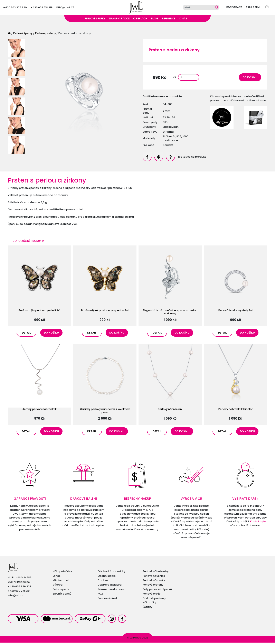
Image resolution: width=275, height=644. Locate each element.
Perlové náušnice (154, 577)
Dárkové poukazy (154, 600)
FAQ (100, 595)
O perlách (140, 20)
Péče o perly (61, 591)
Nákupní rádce (119, 20)
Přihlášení (253, 8)
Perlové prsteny (45, 35)
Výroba (58, 586)
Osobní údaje (107, 577)
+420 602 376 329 (15, 8)
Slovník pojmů (62, 595)
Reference (169, 20)
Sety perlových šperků (157, 591)
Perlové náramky (154, 582)
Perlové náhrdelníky (156, 573)
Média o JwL (61, 582)
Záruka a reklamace (111, 591)
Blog (155, 20)
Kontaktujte (258, 523)
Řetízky (147, 608)
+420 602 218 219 (42, 8)
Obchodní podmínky (111, 573)
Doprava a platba (110, 586)
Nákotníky (149, 604)
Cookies (103, 582)
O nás (183, 20)
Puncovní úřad (107, 600)
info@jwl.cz (65, 8)
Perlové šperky (95, 20)
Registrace (234, 8)
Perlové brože (152, 595)
